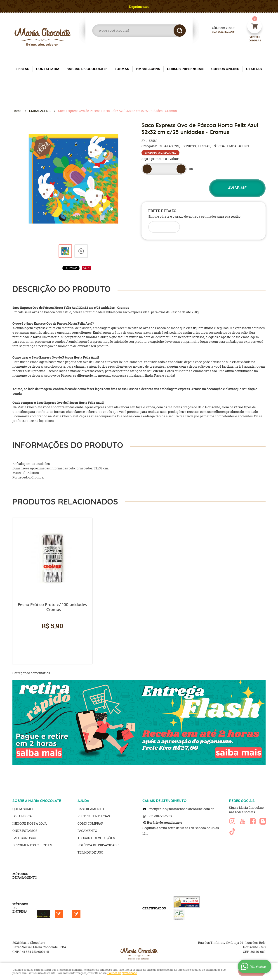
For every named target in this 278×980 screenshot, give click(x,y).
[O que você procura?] (180, 31)
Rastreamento (91, 809)
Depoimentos (139, 7)
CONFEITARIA (48, 69)
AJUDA (83, 801)
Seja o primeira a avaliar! (160, 159)
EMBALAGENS (148, 69)
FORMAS (122, 69)
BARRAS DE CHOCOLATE (87, 69)
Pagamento (87, 831)
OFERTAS (254, 69)
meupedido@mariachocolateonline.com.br (182, 809)
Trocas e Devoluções (96, 838)
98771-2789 (161, 816)
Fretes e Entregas (94, 816)
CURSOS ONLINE (225, 69)
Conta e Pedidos (219, 32)
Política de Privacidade (98, 845)
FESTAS (23, 69)
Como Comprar (90, 823)
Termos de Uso (90, 852)
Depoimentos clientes (32, 845)
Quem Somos (23, 809)
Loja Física (22, 816)
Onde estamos (25, 831)
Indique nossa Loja (30, 823)
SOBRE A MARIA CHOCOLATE (37, 801)
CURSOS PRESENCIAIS (186, 69)
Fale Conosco (24, 838)
